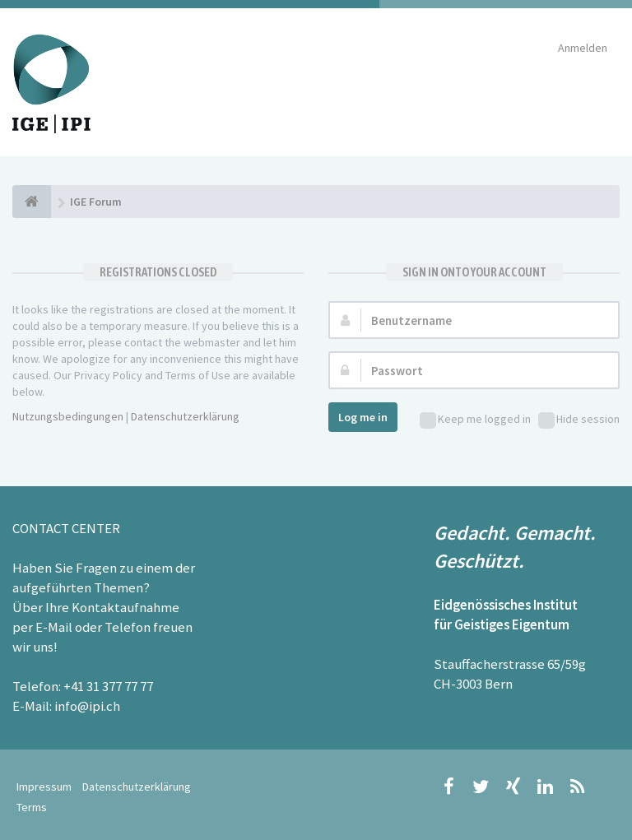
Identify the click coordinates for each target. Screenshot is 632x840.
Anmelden (583, 48)
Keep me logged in (475, 420)
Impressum (44, 787)
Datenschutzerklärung (185, 416)
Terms (32, 807)
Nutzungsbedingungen (68, 416)
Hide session (579, 420)
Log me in (363, 417)
